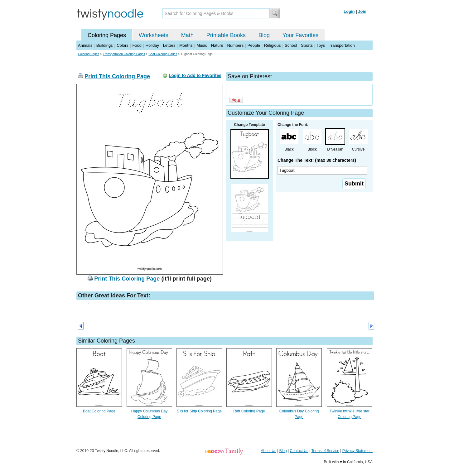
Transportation (342, 45)
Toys (321, 45)
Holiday (152, 45)
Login (349, 11)
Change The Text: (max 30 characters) (317, 160)
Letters (169, 45)
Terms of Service (325, 451)
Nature (217, 45)
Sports (307, 45)
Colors (123, 45)
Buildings (105, 45)
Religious (272, 45)
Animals (85, 45)
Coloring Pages (107, 35)
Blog (264, 35)
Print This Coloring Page (117, 76)
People (254, 45)
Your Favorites (300, 35)
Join (362, 11)
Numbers (235, 45)
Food (137, 45)
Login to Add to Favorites (195, 75)
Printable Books (226, 35)
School (291, 45)
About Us (269, 451)
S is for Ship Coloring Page (199, 411)
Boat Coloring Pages (163, 54)
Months (186, 45)
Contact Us (299, 451)
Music (202, 45)
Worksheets (154, 35)
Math (187, 35)
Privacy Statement (357, 451)
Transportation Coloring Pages (124, 54)
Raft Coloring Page (249, 411)
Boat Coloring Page (99, 411)
